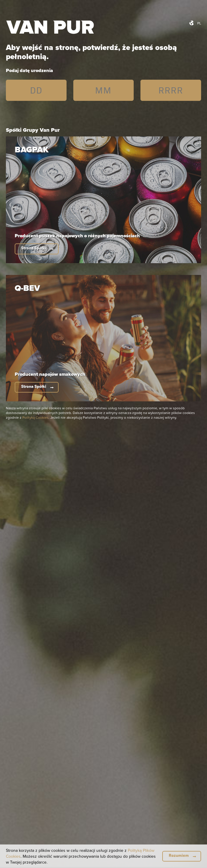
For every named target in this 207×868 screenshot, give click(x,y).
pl (199, 23)
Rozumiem (179, 856)
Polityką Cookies (35, 417)
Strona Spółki (34, 248)
